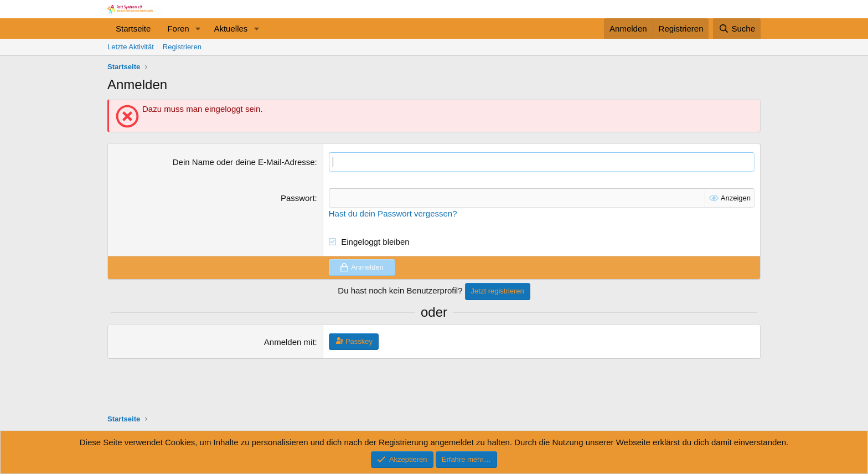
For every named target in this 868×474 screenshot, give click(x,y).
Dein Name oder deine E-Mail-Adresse (244, 162)
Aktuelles (231, 29)
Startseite (133, 29)
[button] (198, 29)
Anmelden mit (290, 342)
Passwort (298, 198)
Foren (178, 29)
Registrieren (182, 47)
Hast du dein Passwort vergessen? (393, 213)
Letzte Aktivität (131, 47)
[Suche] (737, 29)
